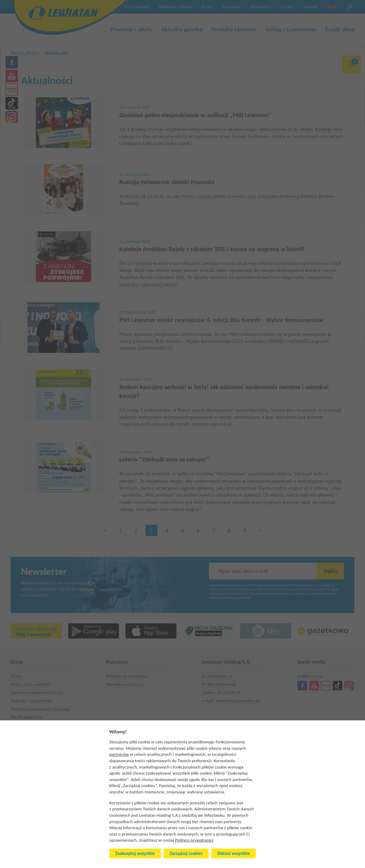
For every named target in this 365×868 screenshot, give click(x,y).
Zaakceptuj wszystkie (135, 853)
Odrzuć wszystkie (234, 853)
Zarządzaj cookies (186, 853)
